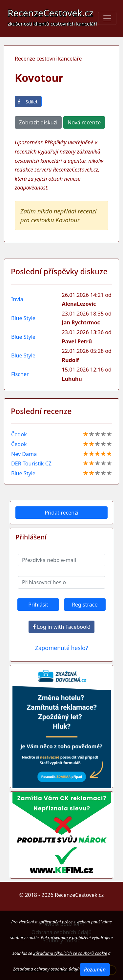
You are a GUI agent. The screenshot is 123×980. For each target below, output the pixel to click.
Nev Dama (24, 454)
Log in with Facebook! (62, 627)
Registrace (85, 605)
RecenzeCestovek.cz (52, 17)
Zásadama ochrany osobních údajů (46, 969)
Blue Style (23, 318)
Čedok (19, 434)
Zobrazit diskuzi (38, 122)
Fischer (20, 374)
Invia (17, 299)
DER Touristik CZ (31, 463)
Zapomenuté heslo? (62, 648)
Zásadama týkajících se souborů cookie (70, 953)
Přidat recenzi (61, 513)
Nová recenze (84, 122)
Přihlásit (38, 605)
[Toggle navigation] (107, 18)
